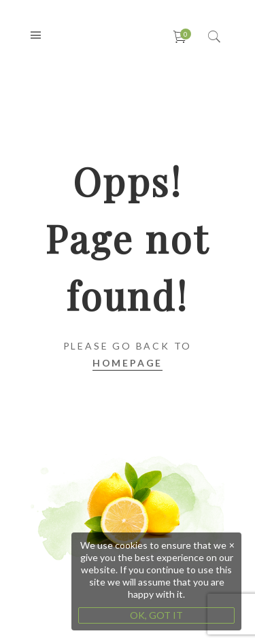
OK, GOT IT (156, 615)
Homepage (128, 363)
